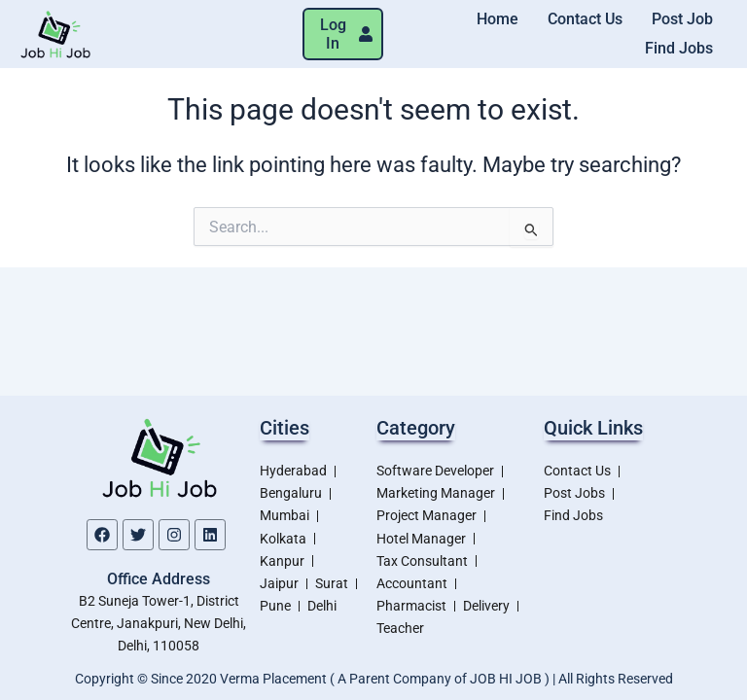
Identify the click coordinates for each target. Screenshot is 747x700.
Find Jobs (679, 48)
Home (498, 19)
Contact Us (585, 19)
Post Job (682, 19)
